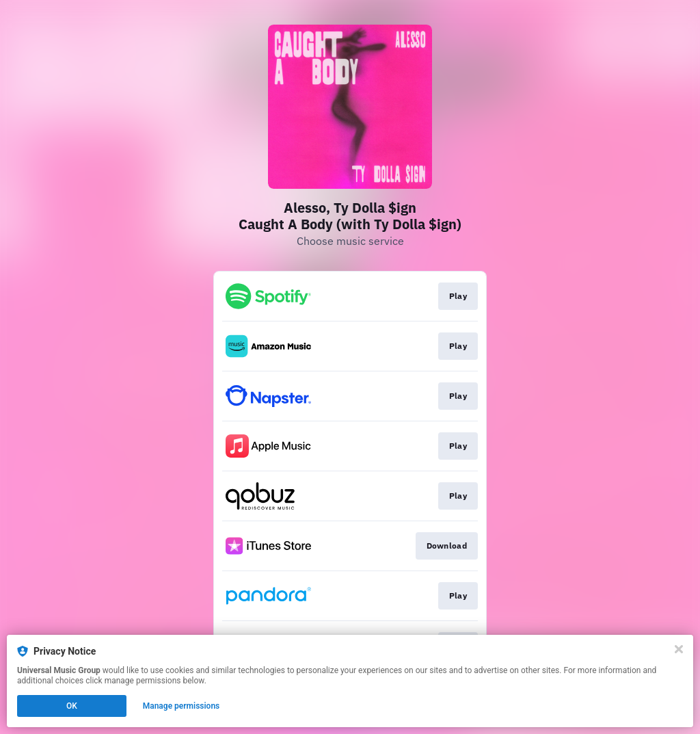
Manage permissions (181, 706)
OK (72, 706)
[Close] (679, 649)
